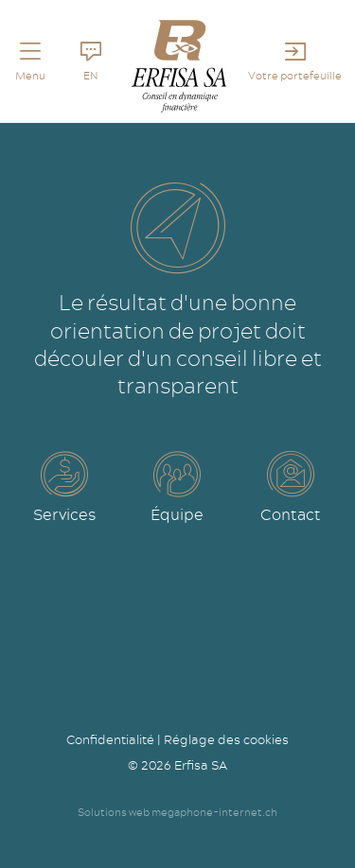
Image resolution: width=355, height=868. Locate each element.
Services (64, 514)
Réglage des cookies (226, 739)
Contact (291, 514)
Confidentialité (110, 739)
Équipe (177, 514)
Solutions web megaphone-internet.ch (177, 812)
